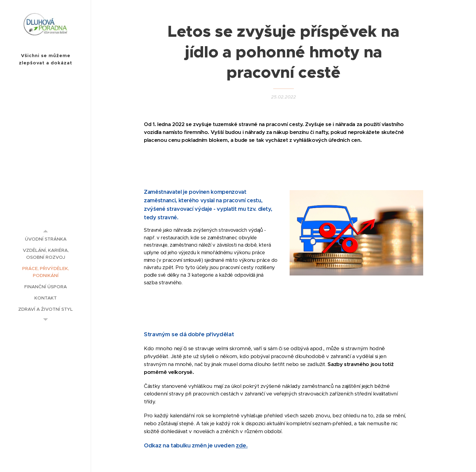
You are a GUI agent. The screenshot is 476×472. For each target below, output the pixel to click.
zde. (242, 446)
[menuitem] (46, 239)
